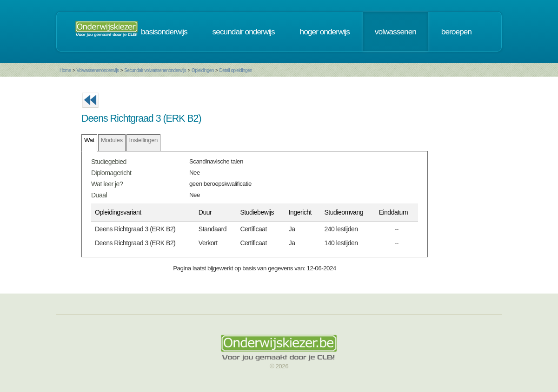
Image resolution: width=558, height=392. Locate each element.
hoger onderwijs (325, 32)
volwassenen (395, 32)
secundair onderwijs (244, 32)
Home (65, 70)
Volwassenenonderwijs (97, 70)
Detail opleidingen (236, 70)
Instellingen (143, 140)
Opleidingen (203, 70)
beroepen (456, 32)
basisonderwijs (164, 32)
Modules (112, 140)
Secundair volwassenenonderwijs (155, 70)
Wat (89, 140)
